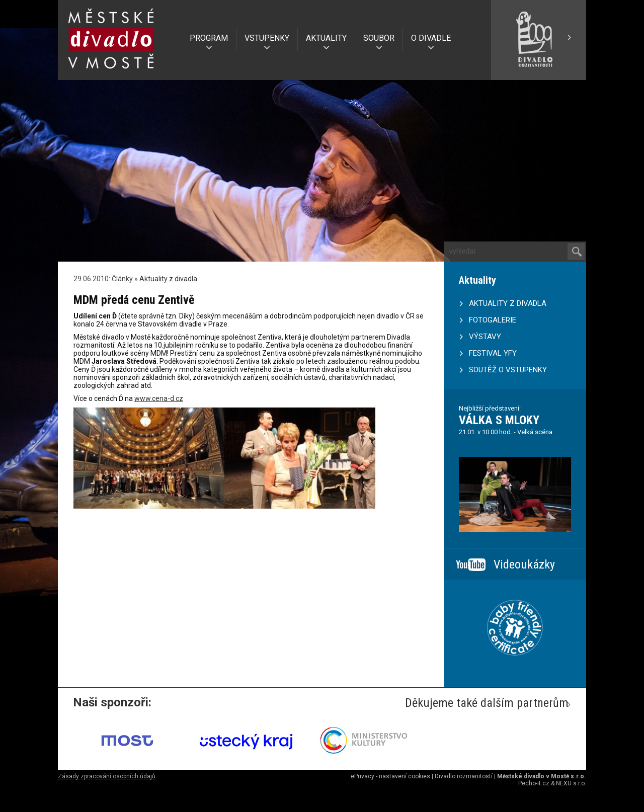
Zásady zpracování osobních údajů (107, 776)
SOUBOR (379, 38)
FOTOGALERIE (493, 320)
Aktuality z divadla (168, 279)
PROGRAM (209, 38)
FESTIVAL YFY (493, 353)
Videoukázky (524, 564)
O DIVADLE (431, 38)
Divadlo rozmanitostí (464, 776)
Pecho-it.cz (534, 783)
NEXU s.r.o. (571, 783)
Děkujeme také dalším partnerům (487, 703)
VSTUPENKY (267, 38)
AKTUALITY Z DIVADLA (508, 303)
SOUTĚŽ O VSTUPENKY (508, 370)
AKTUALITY (326, 38)
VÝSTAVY (485, 337)
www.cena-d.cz (159, 398)
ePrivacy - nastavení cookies (390, 776)
